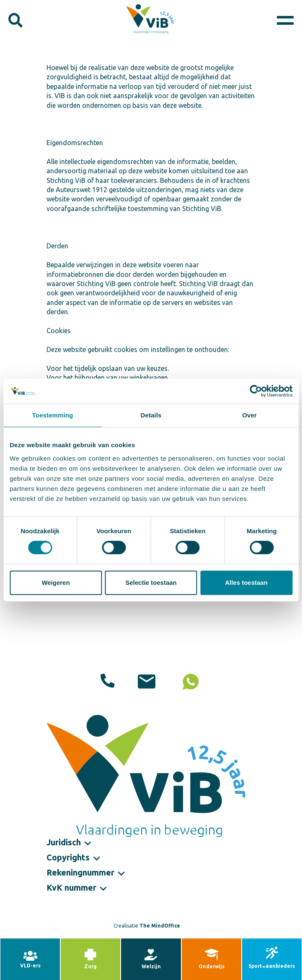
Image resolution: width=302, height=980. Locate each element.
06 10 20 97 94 (190, 682)
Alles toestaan (246, 583)
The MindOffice (160, 926)
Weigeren (55, 583)
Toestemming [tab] (53, 415)
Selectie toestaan (151, 583)
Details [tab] (151, 415)
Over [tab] (249, 415)
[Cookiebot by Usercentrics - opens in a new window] (256, 391)
